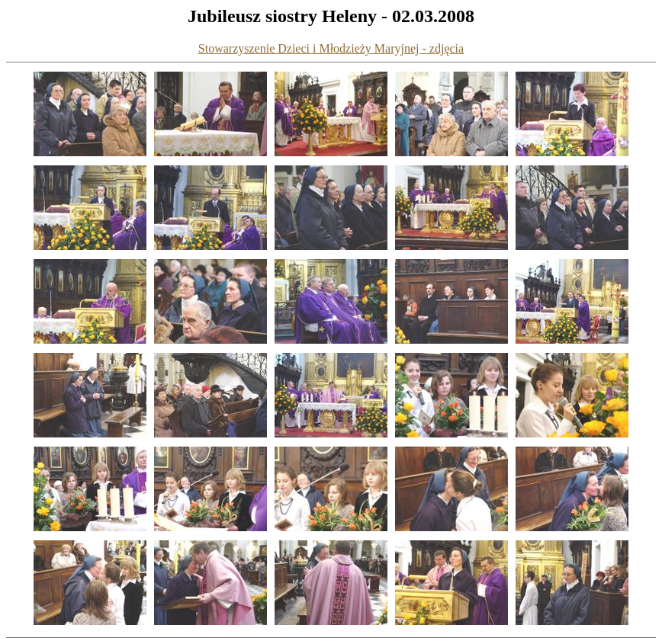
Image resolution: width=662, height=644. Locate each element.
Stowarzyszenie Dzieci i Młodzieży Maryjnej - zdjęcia (331, 48)
